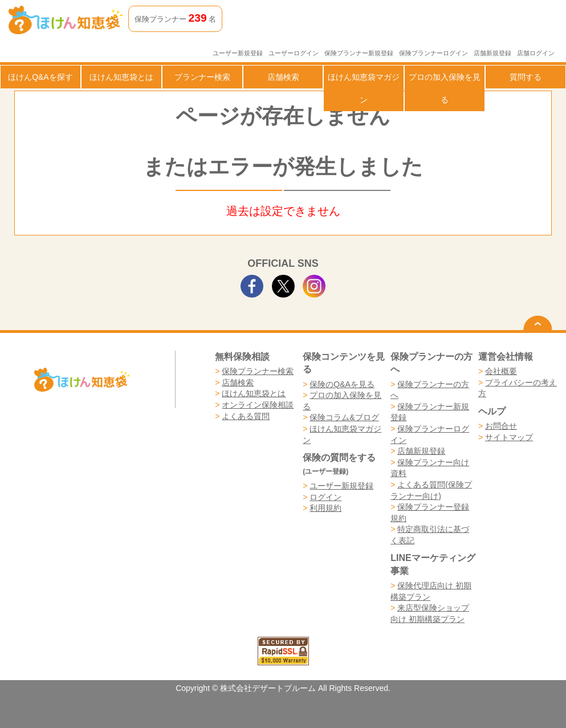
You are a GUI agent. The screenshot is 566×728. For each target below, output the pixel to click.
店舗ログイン (536, 53)
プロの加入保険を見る (445, 88)
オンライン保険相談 (258, 405)
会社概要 (501, 371)
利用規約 (325, 508)
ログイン (325, 497)
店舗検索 (283, 77)
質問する (526, 77)
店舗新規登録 (492, 53)
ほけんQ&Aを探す (40, 77)
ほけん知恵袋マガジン (364, 88)
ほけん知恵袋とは (121, 77)
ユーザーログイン (294, 53)
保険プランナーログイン (433, 53)
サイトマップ (509, 437)
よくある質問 (246, 416)
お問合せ (501, 426)
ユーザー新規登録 (238, 53)
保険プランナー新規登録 (359, 53)
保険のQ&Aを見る (342, 384)
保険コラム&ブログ (344, 417)
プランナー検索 (202, 77)
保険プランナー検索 (258, 371)
